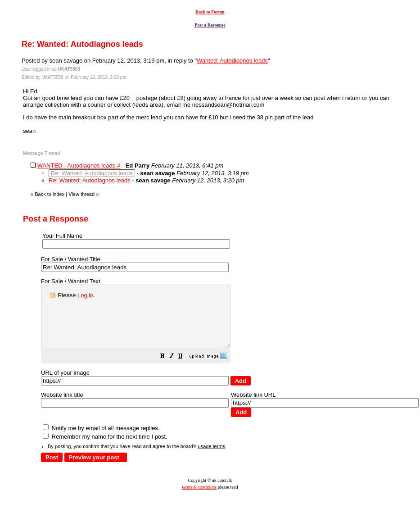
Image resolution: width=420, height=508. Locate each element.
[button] (185, 370)
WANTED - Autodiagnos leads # (79, 166)
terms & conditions (200, 499)
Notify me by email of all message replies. (101, 440)
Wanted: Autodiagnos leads (232, 61)
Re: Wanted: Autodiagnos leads (90, 180)
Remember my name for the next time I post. (105, 449)
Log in (85, 295)
